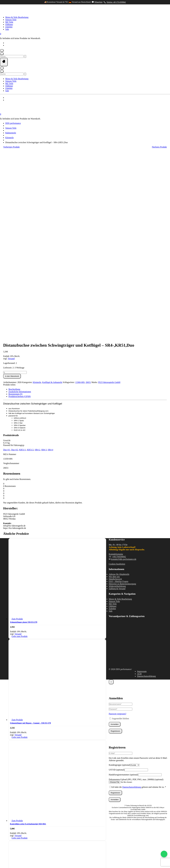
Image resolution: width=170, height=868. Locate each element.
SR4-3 (44, 263)
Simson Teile (11, 20)
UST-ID (117, 583)
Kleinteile (9, 138)
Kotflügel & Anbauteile (52, 196)
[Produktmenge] (15, 186)
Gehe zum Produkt (20, 450)
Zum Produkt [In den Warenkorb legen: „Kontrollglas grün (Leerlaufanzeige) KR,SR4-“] (17, 634)
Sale (7, 29)
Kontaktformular (116, 368)
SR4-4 (50, 263)
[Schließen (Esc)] (15, 860)
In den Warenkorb (12, 190)
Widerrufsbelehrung (117, 400)
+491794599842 (119, 370)
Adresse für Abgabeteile (119, 388)
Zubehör (9, 27)
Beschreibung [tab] (14, 203)
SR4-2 (37, 263)
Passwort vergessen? (118, 527)
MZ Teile (9, 22)
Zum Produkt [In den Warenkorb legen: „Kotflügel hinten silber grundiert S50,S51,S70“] (17, 735)
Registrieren (115, 545)
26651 (88, 196)
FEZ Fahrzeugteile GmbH (109, 196)
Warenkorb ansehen (7, 857)
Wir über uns (114, 390)
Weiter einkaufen (22, 857)
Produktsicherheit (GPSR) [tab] (20, 210)
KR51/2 (30, 263)
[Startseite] (27, 13)
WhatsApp (98, 2)
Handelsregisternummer (123, 588)
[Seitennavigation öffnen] (4, 62)
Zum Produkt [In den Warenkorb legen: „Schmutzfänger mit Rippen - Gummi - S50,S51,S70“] (17, 533)
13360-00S (80, 196)
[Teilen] (10, 860)
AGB (139, 487)
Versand (11, 172)
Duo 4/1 (7, 263)
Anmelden (115, 538)
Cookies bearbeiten (117, 377)
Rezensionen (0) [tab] (15, 208)
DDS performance (13, 123)
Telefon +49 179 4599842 (115, 2)
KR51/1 (23, 263)
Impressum (142, 485)
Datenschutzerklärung (146, 490)
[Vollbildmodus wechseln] (6, 860)
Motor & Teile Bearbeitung (17, 17)
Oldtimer (9, 24)
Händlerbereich (115, 393)
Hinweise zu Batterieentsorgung (122, 397)
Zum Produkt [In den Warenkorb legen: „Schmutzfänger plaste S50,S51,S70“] (17, 432)
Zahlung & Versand (117, 402)
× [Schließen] (111, 495)
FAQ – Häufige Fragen (119, 395)
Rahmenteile (11, 133)
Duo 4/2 (15, 263)
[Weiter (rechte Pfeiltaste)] (6, 863)
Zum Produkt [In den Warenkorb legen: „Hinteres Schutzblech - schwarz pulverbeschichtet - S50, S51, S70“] (17, 836)
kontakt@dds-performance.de (124, 373)
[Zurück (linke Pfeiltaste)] (2, 863)
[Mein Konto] (2, 51)
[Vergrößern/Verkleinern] (2, 860)
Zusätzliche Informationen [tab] (20, 205)
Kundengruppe (120, 578)
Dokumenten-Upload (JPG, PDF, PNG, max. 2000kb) (136, 593)
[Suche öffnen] (2, 54)
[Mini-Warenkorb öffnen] (1, 34)
